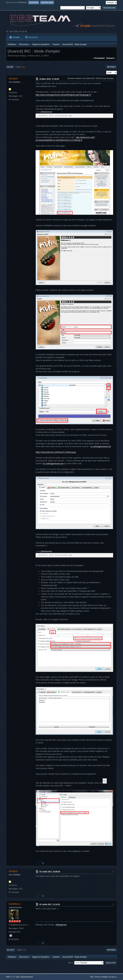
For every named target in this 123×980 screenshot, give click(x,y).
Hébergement (61, 925)
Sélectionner (46, 112)
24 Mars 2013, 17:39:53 (49, 79)
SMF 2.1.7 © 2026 (13, 977)
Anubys (13, 79)
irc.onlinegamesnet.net (100, 446)
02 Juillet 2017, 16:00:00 (50, 872)
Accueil (14, 37)
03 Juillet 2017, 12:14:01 (50, 904)
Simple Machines (27, 977)
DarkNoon (14, 904)
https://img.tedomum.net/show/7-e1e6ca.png (56, 452)
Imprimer (111, 67)
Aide (92, 977)
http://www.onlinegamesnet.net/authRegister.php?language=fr (63, 95)
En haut (11, 950)
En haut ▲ (113, 977)
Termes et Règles (101, 977)
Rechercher (32, 37)
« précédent (99, 58)
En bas (10, 67)
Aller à (71, 963)
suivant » (111, 58)
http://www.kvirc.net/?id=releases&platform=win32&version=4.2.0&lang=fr (65, 139)
